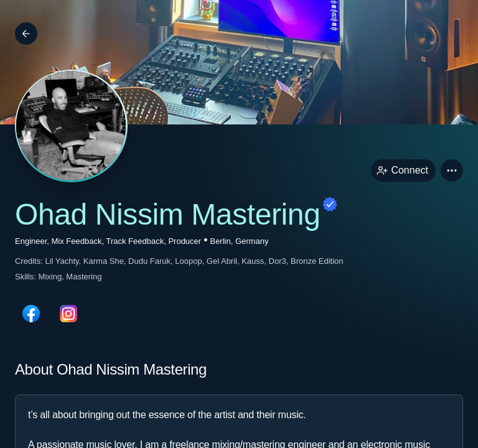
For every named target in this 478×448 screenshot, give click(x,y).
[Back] (26, 34)
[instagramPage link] (68, 314)
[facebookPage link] (31, 314)
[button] (452, 170)
